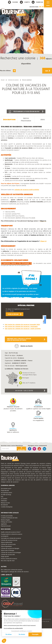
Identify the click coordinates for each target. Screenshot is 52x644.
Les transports (5, 536)
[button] (22, 82)
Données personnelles (7, 516)
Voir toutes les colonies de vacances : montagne (21, 327)
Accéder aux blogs (6, 495)
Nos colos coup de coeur (8, 561)
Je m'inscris (21, 449)
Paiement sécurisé (6, 526)
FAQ (2, 497)
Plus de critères (8, 71)
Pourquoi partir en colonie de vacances (12, 534)
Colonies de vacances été (8, 555)
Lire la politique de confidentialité (13, 628)
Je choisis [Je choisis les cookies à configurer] (22, 634)
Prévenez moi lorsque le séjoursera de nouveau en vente (26, 340)
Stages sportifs (5, 557)
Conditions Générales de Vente (9, 518)
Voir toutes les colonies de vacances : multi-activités (23, 329)
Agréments (4, 524)
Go (48, 71)
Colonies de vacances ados (8, 544)
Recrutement (4, 505)
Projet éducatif (5, 491)
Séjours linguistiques (6, 546)
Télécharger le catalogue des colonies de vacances (15, 572)
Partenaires (4, 501)
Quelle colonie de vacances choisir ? (11, 532)
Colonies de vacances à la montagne (11, 553)
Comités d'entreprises (7, 507)
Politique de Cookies (6, 522)
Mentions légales (5, 520)
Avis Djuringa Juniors (6, 493)
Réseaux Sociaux (5, 503)
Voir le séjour (15, 314)
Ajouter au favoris (24, 346)
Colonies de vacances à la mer (9, 540)
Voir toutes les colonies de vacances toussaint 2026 (22, 325)
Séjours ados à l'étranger (8, 551)
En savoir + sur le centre (30, 391)
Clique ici (43, 241)
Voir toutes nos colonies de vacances (11, 538)
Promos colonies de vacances (9, 559)
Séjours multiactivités (7, 542)
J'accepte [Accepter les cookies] (35, 634)
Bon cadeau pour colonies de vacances (12, 570)
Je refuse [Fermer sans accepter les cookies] (9, 634)
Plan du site (46, 621)
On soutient (4, 499)
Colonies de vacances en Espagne (10, 549)
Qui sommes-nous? (6, 489)
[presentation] (5, 33)
